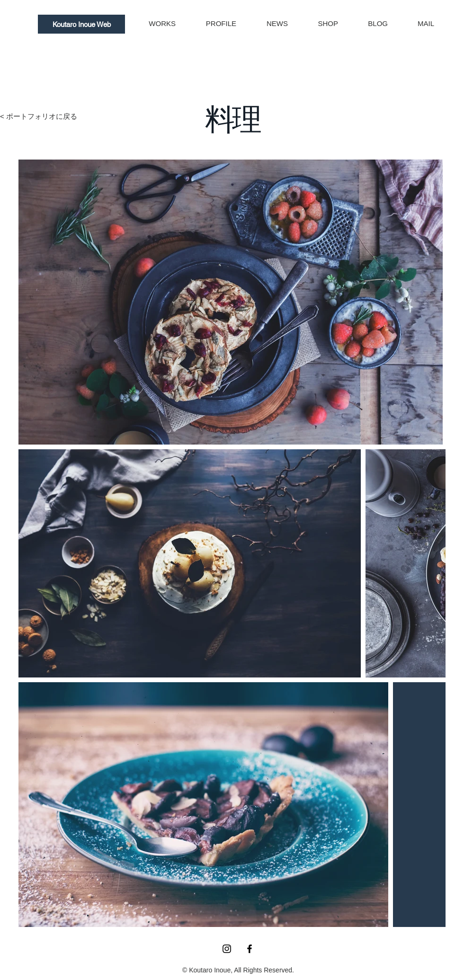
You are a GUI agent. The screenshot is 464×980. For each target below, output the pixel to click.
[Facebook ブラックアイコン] (250, 949)
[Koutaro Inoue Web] (81, 24)
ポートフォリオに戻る (42, 116)
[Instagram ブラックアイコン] (227, 949)
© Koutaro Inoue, (208, 970)
